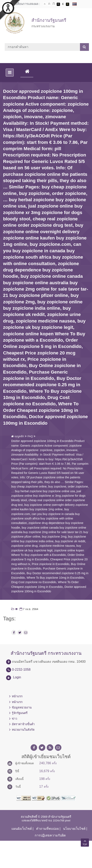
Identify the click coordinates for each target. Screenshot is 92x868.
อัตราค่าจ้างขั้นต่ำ (23, 724)
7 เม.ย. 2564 (29, 609)
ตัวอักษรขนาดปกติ (45, 4)
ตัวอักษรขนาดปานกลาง (49, 4)
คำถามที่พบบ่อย (47, 829)
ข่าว (14, 719)
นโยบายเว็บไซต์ (74, 829)
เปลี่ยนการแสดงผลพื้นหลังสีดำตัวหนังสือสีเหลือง (68, 4)
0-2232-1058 (21, 670)
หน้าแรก (17, 696)
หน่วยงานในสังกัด (23, 730)
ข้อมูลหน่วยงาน (22, 707)
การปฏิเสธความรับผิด (50, 835)
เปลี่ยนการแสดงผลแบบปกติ (63, 4)
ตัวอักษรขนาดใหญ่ (54, 4)
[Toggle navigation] (10, 73)
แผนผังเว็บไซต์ (22, 829)
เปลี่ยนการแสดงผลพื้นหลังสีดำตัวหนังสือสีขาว (58, 4)
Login (17, 677)
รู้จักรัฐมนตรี (20, 713)
